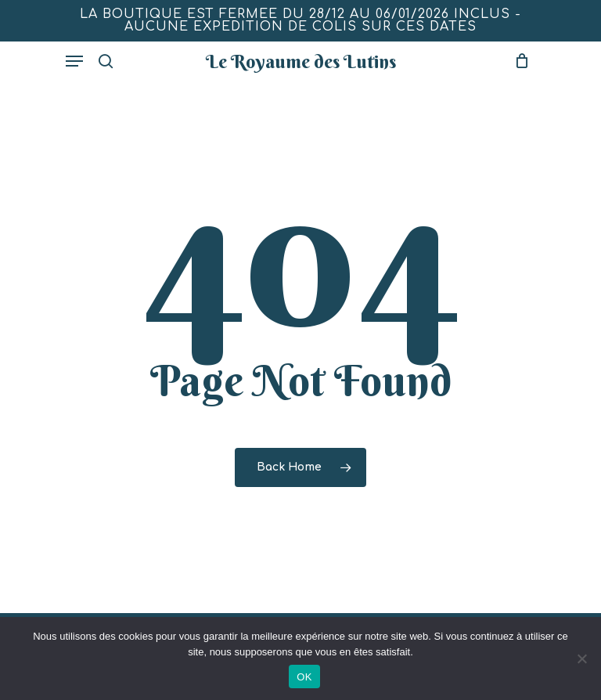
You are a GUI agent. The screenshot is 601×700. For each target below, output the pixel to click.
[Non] (581, 659)
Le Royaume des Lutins (301, 61)
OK (304, 677)
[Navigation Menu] (74, 61)
